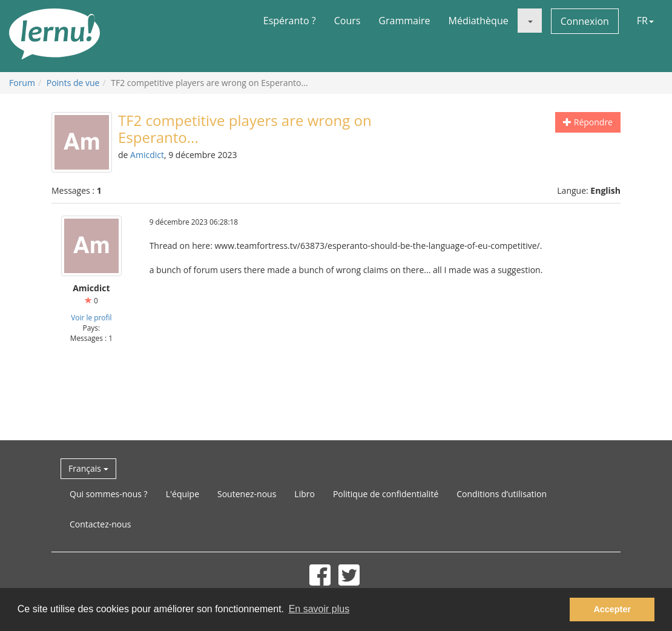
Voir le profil (91, 317)
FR (645, 21)
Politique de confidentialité (386, 494)
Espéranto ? (290, 21)
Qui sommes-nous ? (109, 494)
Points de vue (73, 83)
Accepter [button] (612, 609)
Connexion (585, 21)
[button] (530, 21)
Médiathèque (479, 21)
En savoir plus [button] (319, 609)
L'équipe (183, 494)
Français (88, 468)
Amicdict (147, 155)
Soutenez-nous (247, 494)
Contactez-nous (100, 524)
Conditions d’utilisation (502, 494)
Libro (305, 494)
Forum (22, 83)
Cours (348, 21)
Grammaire (404, 21)
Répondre (588, 122)
